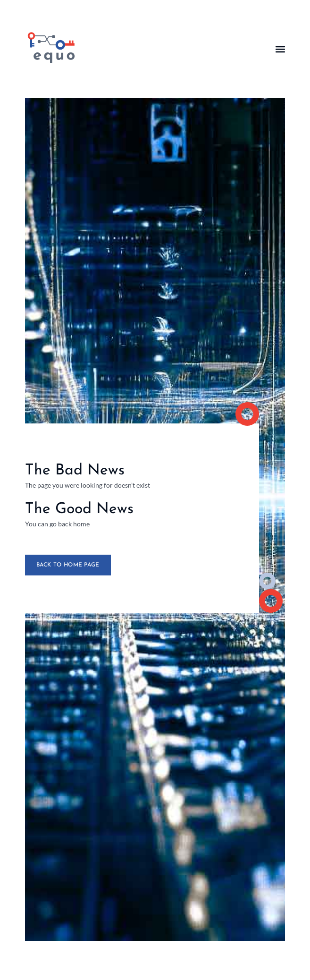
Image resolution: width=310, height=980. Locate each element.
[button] (280, 49)
